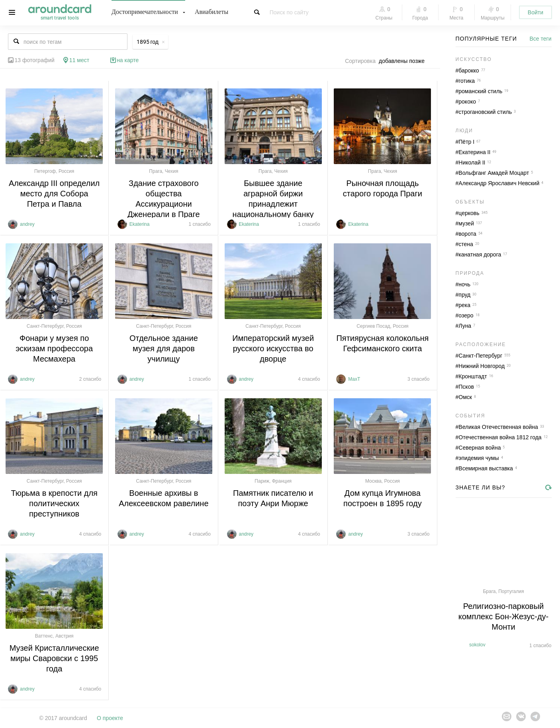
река (464, 305)
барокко (469, 70)
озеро (466, 315)
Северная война (480, 448)
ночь (464, 284)
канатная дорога (480, 254)
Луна (465, 326)
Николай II (472, 162)
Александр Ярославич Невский (499, 183)
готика (467, 81)
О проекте (110, 718)
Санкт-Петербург (480, 356)
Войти (536, 12)
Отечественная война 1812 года (500, 437)
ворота (467, 234)
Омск (465, 397)
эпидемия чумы (479, 458)
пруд (464, 295)
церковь (469, 213)
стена (466, 244)
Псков (466, 387)
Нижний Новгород (482, 366)
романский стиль (480, 91)
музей (466, 223)
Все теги (541, 39)
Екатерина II (474, 152)
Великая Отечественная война (498, 427)
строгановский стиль (485, 112)
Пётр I (466, 142)
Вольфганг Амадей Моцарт (494, 173)
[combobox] (404, 61)
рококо (467, 102)
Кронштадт (473, 376)
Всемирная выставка (486, 468)
